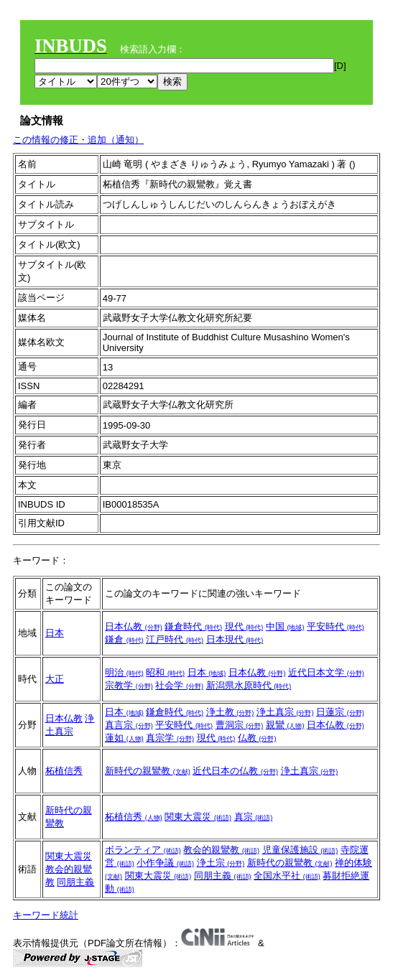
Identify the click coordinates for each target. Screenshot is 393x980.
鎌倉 (124, 639)
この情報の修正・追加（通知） (78, 140)
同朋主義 (75, 882)
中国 (285, 626)
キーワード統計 (46, 915)
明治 (124, 672)
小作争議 (165, 863)
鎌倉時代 (193, 626)
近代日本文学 (326, 672)
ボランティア (143, 850)
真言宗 (129, 725)
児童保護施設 (300, 850)
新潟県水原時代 (249, 685)
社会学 (179, 685)
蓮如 (124, 738)
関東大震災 (198, 817)
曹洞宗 (240, 725)
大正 (55, 679)
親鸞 (285, 725)
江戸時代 (175, 639)
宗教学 (129, 685)
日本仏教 (134, 626)
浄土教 (230, 712)
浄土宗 (221, 863)
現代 (244, 626)
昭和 (165, 672)
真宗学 (170, 738)
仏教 (257, 738)
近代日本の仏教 (235, 771)
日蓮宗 (340, 712)
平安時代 (336, 626)
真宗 (254, 817)
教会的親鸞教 (221, 850)
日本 (55, 633)
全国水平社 (287, 876)
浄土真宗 (285, 712)
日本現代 (235, 639)
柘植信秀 (64, 771)
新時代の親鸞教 (148, 771)
